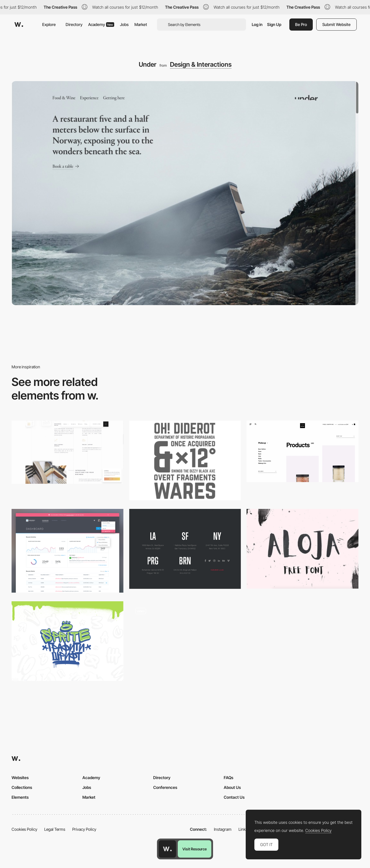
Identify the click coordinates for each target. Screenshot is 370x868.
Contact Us (234, 797)
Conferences (165, 787)
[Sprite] (67, 641)
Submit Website (336, 24)
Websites (20, 778)
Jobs (124, 24)
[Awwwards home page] (167, 849)
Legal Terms (55, 829)
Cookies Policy (24, 829)
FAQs (229, 778)
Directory (74, 24)
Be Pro (301, 24)
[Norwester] (185, 460)
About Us (232, 787)
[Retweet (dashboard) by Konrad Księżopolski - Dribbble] (67, 551)
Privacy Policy (84, 829)
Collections (22, 787)
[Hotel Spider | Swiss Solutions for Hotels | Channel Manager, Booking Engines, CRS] (67, 452)
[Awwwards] (19, 25)
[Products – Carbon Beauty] (303, 451)
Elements (20, 797)
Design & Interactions (201, 64)
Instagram (223, 829)
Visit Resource (195, 849)
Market (141, 24)
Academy (101, 24)
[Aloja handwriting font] (303, 549)
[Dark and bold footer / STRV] (185, 549)
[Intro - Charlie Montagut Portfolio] (185, 641)
